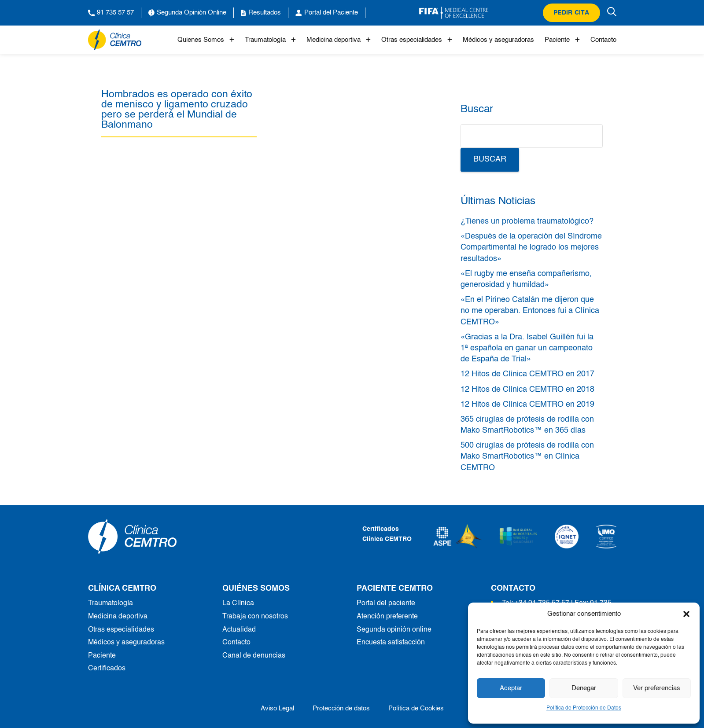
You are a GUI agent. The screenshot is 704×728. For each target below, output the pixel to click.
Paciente (562, 40)
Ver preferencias (657, 688)
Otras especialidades (417, 40)
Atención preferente (387, 617)
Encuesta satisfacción (391, 643)
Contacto (603, 40)
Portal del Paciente (327, 13)
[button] (686, 614)
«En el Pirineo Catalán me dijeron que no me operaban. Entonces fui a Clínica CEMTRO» (530, 311)
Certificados (107, 669)
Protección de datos (341, 708)
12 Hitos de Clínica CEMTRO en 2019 (527, 404)
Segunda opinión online (394, 630)
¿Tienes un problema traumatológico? (527, 221)
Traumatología (270, 40)
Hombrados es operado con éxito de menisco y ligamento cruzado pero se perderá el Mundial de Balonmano (177, 110)
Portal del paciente (386, 603)
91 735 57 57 (111, 13)
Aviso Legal (277, 708)
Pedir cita (571, 13)
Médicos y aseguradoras (498, 40)
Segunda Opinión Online (187, 13)
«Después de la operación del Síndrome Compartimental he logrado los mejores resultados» (531, 247)
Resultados (261, 13)
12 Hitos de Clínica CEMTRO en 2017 (527, 374)
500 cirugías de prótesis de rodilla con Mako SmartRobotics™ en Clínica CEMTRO (527, 456)
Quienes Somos (206, 40)
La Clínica (238, 603)
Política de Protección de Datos (584, 708)
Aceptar (511, 688)
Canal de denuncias (254, 656)
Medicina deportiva (339, 40)
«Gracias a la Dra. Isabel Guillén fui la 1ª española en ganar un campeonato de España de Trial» (527, 348)
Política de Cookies (416, 708)
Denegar (584, 688)
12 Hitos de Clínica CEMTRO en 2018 (527, 390)
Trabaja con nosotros (255, 617)
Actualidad (239, 630)
